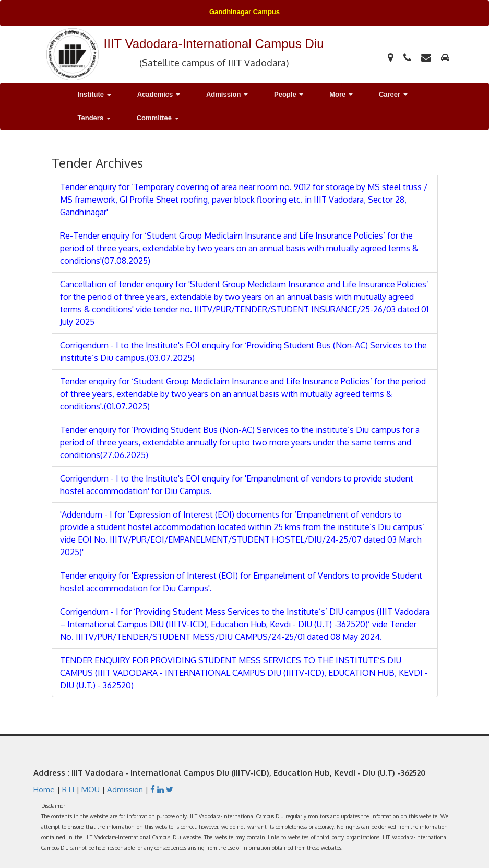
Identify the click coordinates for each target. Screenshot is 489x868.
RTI (68, 789)
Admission (125, 789)
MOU (91, 789)
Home (44, 789)
